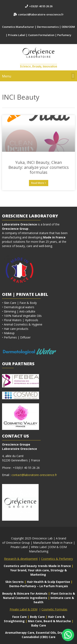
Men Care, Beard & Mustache (49, 621)
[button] (73, 76)
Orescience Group (15, 229)
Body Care (37, 617)
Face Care (20, 617)
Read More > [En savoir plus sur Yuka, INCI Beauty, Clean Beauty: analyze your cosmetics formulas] (39, 183)
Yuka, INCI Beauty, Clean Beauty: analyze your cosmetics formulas (39, 167)
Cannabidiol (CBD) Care (39, 637)
